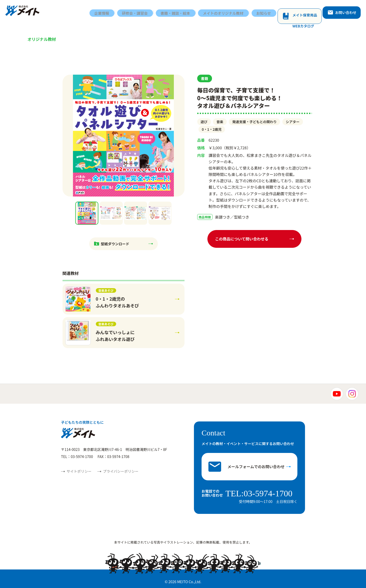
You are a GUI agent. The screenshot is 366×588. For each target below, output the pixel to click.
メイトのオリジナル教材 (227, 12)
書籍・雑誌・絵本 (178, 12)
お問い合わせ (343, 12)
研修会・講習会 (137, 12)
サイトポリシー (79, 471)
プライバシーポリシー (121, 471)
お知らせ (269, 12)
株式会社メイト (25, 12)
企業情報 (103, 12)
